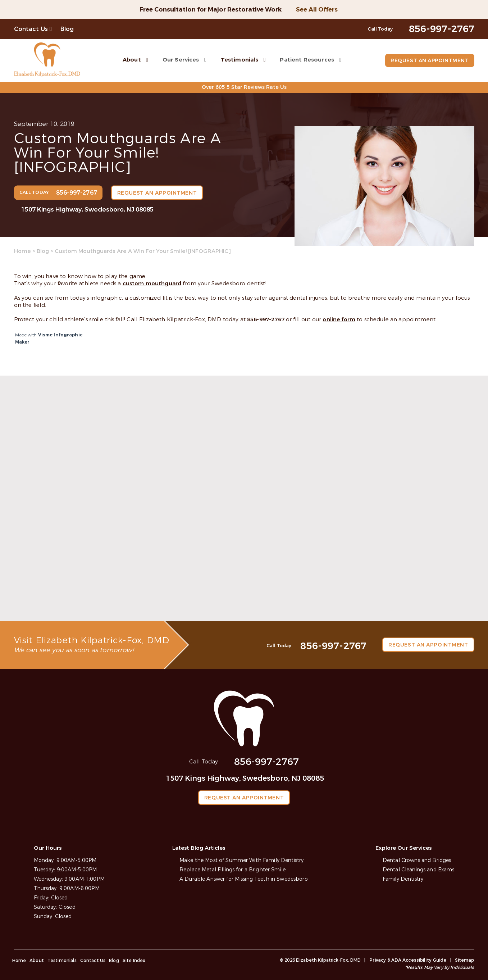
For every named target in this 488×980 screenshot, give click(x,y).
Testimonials (239, 59)
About (131, 59)
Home (22, 251)
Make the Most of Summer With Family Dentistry (241, 860)
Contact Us (31, 29)
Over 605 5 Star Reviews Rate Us (244, 87)
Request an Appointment (429, 61)
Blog (67, 29)
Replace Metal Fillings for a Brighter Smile (232, 869)
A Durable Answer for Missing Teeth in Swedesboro (244, 879)
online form (339, 319)
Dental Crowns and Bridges (417, 860)
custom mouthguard (152, 283)
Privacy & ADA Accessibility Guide (408, 960)
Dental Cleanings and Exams (419, 869)
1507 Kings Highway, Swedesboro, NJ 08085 (87, 209)
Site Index (134, 960)
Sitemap (465, 960)
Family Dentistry (403, 879)
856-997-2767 (266, 319)
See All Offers (317, 10)
